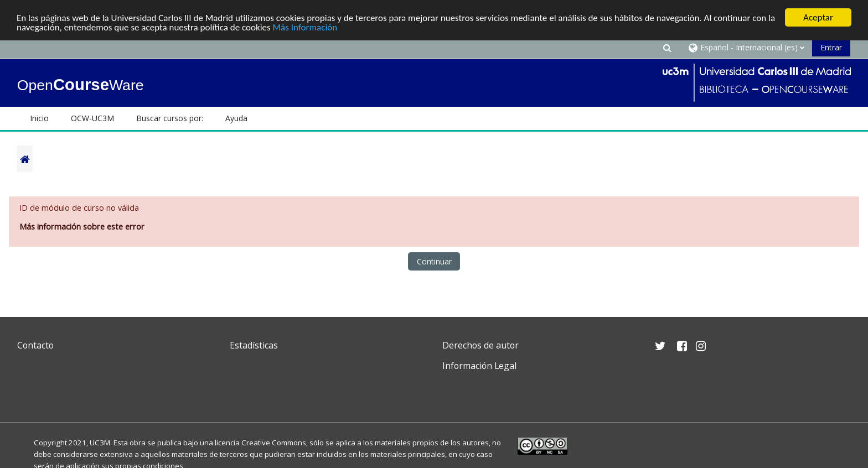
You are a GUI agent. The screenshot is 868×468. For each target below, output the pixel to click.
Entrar (831, 47)
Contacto (35, 345)
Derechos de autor (480, 345)
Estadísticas (254, 345)
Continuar (434, 261)
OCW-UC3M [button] (92, 118)
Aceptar (818, 17)
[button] (667, 47)
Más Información (305, 27)
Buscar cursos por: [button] (170, 118)
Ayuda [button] (236, 118)
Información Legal (479, 366)
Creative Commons (274, 443)
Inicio (39, 118)
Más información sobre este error (82, 227)
